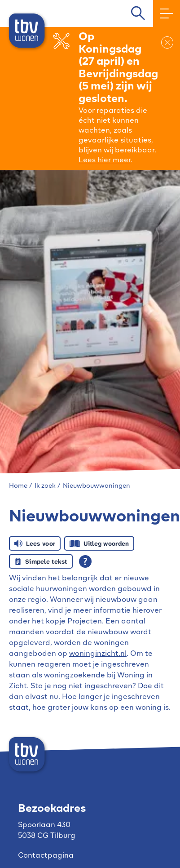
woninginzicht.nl (98, 654)
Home (18, 486)
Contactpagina (46, 856)
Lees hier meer (105, 160)
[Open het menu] (162, 13)
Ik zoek (45, 486)
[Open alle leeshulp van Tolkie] (85, 561)
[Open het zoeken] (138, 14)
